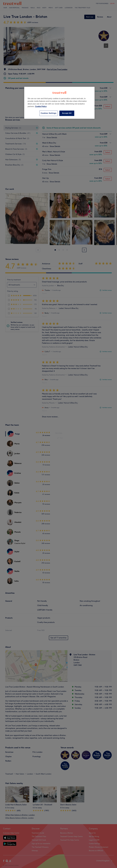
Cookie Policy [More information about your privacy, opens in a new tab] (41, 106)
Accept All (67, 113)
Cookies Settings (49, 113)
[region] (59, 103)
